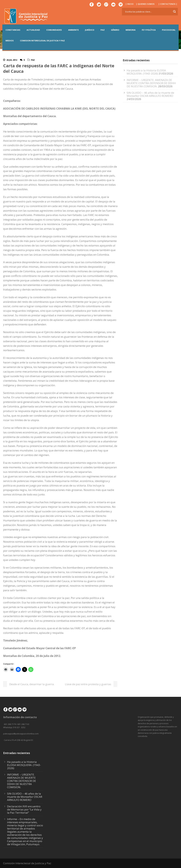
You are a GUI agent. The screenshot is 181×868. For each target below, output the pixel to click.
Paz (33, 60)
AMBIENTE (73, 30)
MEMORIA (131, 30)
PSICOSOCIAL (169, 30)
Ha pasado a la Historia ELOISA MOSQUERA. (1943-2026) (146, 72)
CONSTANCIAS (13, 30)
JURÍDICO (90, 30)
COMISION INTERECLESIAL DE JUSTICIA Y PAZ (42, 41)
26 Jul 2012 (12, 60)
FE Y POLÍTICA (149, 30)
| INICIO (129, 4)
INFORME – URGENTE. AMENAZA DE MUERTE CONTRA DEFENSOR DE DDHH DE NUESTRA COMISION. (151, 83)
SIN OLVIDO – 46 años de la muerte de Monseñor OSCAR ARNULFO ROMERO (150, 94)
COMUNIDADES (54, 30)
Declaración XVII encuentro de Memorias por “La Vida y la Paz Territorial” (24, 809)
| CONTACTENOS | (168, 4)
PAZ (103, 30)
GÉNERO (115, 30)
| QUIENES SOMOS (145, 4)
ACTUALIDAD (33, 30)
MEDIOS (10, 41)
